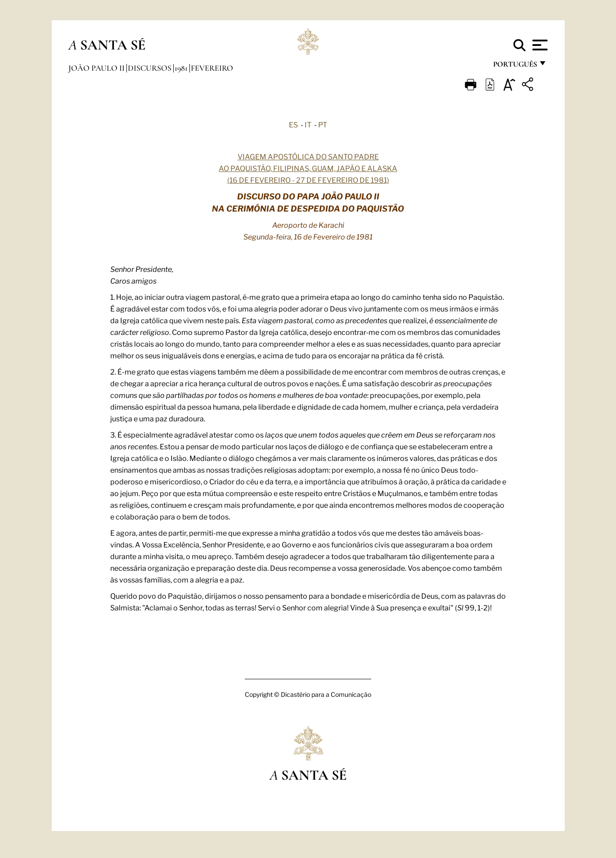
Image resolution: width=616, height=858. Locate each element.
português (515, 66)
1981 (182, 68)
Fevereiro (212, 68)
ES (293, 124)
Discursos (151, 68)
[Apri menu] (539, 45)
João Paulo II (97, 68)
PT (323, 124)
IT (308, 124)
